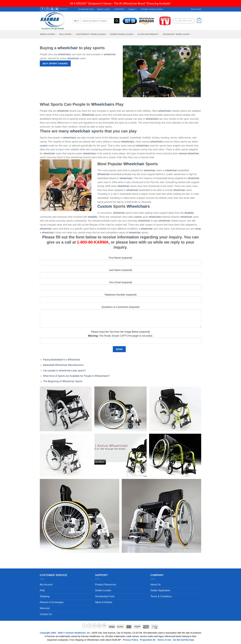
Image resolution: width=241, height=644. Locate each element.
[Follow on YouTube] (57, 9)
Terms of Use (164, 640)
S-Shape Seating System (152, 9)
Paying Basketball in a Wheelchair (62, 360)
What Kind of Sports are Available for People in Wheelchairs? (76, 376)
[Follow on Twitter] (94, 626)
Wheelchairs (48, 34)
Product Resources (106, 585)
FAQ (42, 590)
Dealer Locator (103, 9)
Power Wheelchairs (122, 34)
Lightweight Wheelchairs (92, 34)
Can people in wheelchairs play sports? (64, 371)
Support (133, 9)
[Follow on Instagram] (47, 9)
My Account (46, 585)
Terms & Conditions (161, 596)
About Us (156, 585)
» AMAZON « (119, 9)
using (198, 229)
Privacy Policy (131, 640)
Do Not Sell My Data (184, 640)
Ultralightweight (149, 34)
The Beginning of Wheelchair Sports (63, 381)
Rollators (66, 34)
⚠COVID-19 (64, 9)
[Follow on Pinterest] (52, 9)
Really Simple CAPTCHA (118, 336)
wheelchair (68, 48)
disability (189, 213)
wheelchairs (64, 54)
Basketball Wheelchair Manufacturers (63, 365)
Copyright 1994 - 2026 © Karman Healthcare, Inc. (66, 633)
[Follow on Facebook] (42, 9)
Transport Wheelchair (177, 34)
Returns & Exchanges (52, 602)
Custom (105, 206)
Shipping (45, 596)
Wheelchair (88, 115)
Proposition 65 (148, 640)
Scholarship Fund (86, 9)
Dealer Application (160, 590)
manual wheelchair (189, 153)
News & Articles (104, 602)
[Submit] (117, 21)
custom (44, 146)
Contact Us (46, 614)
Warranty (45, 608)
